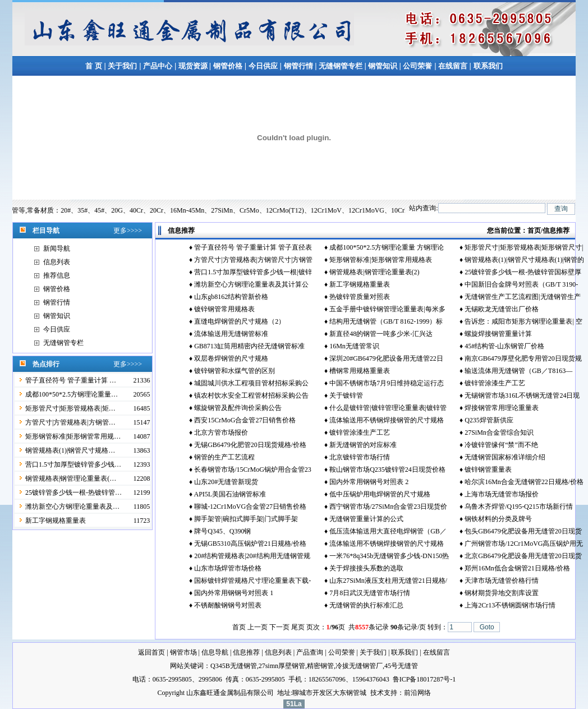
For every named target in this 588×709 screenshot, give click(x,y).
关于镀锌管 (346, 395)
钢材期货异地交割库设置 (502, 593)
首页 (534, 231)
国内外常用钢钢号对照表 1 (234, 593)
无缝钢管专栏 (341, 66)
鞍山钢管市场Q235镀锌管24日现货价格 (387, 469)
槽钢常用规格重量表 (360, 371)
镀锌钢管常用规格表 (224, 309)
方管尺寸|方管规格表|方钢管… (70, 422)
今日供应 (263, 66)
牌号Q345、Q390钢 (222, 531)
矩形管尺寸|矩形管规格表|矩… (70, 408)
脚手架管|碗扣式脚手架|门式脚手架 (246, 519)
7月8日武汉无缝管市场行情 (370, 593)
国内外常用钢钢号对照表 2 (369, 482)
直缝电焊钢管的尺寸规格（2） (240, 321)
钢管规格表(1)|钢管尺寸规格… (70, 450)
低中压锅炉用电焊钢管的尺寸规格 (380, 494)
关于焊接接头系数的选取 (366, 568)
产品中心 (158, 66)
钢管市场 (183, 652)
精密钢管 (320, 666)
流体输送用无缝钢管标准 (231, 334)
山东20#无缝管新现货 (226, 482)
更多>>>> (128, 231)
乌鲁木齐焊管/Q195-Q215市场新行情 (519, 507)
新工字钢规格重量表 (56, 521)
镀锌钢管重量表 (488, 469)
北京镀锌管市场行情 (360, 457)
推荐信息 (57, 275)
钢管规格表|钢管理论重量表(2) (374, 272)
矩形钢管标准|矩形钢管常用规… (73, 436)
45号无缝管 (401, 666)
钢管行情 (298, 66)
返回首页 (151, 652)
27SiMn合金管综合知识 (499, 432)
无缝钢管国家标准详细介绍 (505, 457)
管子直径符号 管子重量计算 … (71, 380)
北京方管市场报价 (221, 432)
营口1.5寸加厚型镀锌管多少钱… (73, 464)
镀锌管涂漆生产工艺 (495, 383)
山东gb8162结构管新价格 (231, 297)
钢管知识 (383, 66)
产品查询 (310, 652)
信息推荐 (246, 652)
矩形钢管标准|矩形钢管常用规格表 (380, 260)
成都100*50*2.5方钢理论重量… (72, 394)
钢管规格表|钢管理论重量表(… (71, 478)
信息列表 (57, 262)
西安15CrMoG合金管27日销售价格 (245, 420)
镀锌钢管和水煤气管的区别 (235, 371)
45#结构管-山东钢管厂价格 (504, 346)
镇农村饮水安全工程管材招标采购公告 (251, 395)
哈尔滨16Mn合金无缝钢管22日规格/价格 (524, 482)
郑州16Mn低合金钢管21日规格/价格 (517, 568)
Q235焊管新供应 (489, 420)
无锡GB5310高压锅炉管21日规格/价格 (250, 544)
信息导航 (215, 652)
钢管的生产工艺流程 (224, 457)
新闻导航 (57, 248)
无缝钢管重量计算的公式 (366, 519)
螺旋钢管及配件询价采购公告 (238, 408)
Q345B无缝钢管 (234, 666)
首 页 (93, 66)
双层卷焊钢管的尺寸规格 (231, 358)
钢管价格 (228, 66)
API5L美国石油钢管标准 (230, 494)
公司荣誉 (417, 66)
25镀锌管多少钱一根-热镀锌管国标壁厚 (523, 272)
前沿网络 (417, 693)
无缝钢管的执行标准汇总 (366, 605)
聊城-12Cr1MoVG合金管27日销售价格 (250, 507)
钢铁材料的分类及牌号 (498, 519)
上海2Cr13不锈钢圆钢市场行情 (510, 605)
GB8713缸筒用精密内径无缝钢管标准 (249, 346)
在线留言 (454, 66)
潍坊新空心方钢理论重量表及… (72, 507)
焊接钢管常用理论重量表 (502, 408)
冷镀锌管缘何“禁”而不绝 (501, 445)
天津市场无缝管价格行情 (502, 581)
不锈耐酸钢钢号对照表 (228, 605)
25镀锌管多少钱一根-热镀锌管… (73, 492)
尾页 (298, 627)
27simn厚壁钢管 (282, 666)
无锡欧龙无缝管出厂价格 (502, 309)
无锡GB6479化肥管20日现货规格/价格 (250, 445)
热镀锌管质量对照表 (360, 297)
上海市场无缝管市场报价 (502, 494)
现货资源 (193, 66)
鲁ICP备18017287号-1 (424, 679)
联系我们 (488, 66)
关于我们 (122, 66)
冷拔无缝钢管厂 (359, 666)
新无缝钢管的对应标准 (363, 445)
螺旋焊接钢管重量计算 (498, 334)
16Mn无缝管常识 (354, 346)
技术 (377, 693)
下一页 (279, 627)
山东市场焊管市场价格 (228, 568)
